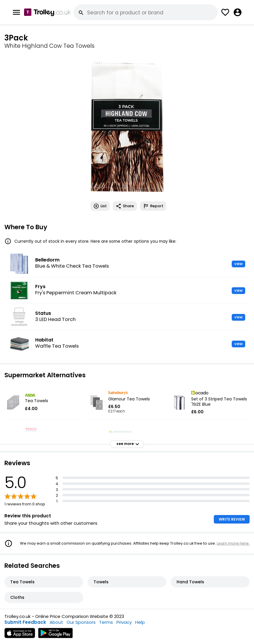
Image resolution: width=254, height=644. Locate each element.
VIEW (238, 264)
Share (125, 206)
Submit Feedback (25, 622)
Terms (106, 622)
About (56, 622)
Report (153, 206)
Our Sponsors (81, 622)
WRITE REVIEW (232, 519)
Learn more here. (233, 543)
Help (140, 622)
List (100, 206)
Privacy (124, 622)
